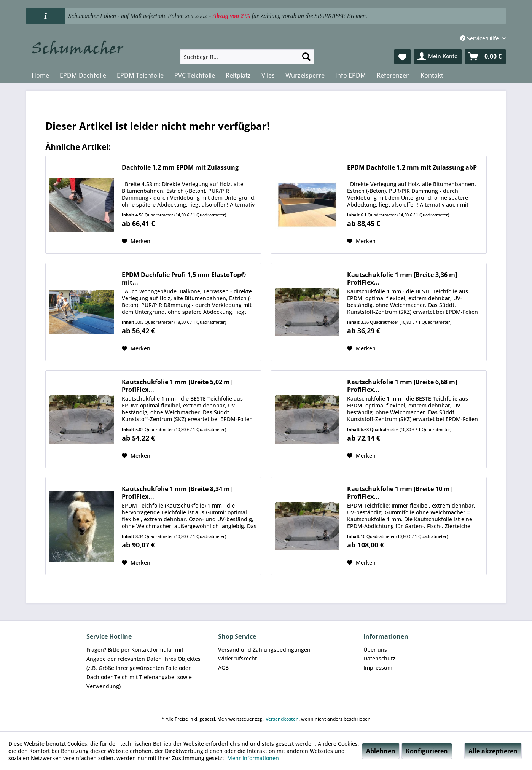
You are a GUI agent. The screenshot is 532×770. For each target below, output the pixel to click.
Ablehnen (381, 751)
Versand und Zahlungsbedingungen (264, 650)
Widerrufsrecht (237, 658)
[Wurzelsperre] (305, 75)
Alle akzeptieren (493, 751)
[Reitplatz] (238, 75)
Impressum (378, 667)
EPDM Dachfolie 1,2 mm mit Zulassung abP (412, 168)
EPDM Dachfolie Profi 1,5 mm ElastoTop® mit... (184, 278)
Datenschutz (379, 658)
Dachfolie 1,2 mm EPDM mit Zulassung (180, 168)
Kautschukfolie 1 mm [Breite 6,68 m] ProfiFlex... (402, 386)
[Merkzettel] (402, 57)
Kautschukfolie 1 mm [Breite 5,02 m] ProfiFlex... (177, 386)
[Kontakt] (432, 75)
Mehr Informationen (253, 758)
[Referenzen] (393, 75)
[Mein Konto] (438, 57)
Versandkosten (282, 719)
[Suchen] (306, 57)
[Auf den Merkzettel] (136, 241)
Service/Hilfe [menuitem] (480, 38)
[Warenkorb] (485, 57)
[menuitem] (247, 57)
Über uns (375, 650)
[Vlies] (268, 75)
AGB (223, 667)
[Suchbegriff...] (247, 57)
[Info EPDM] (351, 75)
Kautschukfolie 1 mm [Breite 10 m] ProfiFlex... (399, 493)
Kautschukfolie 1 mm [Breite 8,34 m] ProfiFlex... (177, 493)
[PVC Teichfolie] (195, 75)
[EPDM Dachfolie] (83, 75)
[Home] (40, 75)
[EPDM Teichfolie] (140, 75)
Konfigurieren (427, 751)
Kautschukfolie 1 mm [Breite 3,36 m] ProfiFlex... (402, 278)
